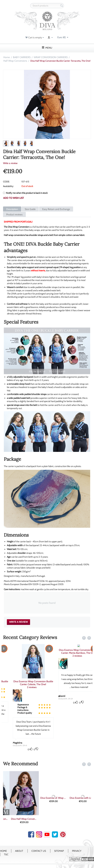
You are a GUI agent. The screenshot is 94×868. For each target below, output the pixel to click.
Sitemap (59, 851)
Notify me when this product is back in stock (25, 193)
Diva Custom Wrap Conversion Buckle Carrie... (18, 819)
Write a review (10, 163)
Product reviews (14, 215)
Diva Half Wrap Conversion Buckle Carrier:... (47, 819)
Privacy (77, 851)
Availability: (8, 186)
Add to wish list (14, 198)
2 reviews (30, 684)
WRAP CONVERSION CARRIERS (51, 57)
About (19, 851)
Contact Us (39, 851)
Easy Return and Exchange (56, 209)
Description (12, 209)
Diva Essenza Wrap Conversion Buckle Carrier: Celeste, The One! (70, 683)
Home (7, 57)
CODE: (6, 182)
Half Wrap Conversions (15, 61)
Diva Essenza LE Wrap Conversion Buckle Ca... (76, 798)
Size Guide (30, 209)
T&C (6, 854)
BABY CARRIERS (22, 57)
